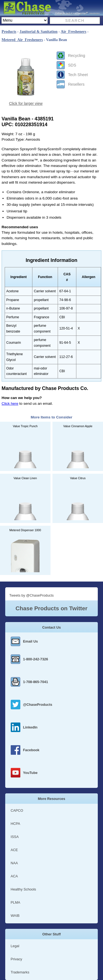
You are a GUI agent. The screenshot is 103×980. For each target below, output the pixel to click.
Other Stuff (51, 934)
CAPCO (17, 810)
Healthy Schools (23, 889)
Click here (10, 404)
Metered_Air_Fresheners (22, 40)
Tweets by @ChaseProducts (32, 595)
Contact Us (52, 627)
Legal (15, 946)
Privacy (16, 959)
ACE (14, 850)
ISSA (15, 837)
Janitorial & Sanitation (38, 32)
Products (9, 32)
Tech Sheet (78, 75)
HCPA (16, 824)
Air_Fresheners (73, 32)
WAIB (15, 916)
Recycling (77, 56)
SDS (72, 65)
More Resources (52, 799)
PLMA (16, 902)
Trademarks (20, 972)
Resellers (76, 84)
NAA (14, 863)
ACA (14, 876)
